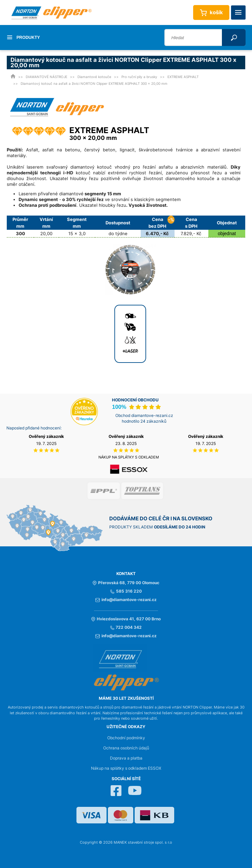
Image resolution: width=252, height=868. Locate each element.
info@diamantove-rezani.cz (126, 600)
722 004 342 (126, 627)
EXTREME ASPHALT (183, 77)
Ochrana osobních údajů (126, 748)
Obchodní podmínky (126, 738)
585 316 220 (126, 591)
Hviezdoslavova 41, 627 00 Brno (126, 619)
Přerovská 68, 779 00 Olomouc (126, 583)
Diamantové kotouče (94, 77)
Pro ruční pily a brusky (139, 77)
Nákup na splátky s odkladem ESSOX (126, 768)
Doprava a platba (126, 758)
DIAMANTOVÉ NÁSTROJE (47, 77)
